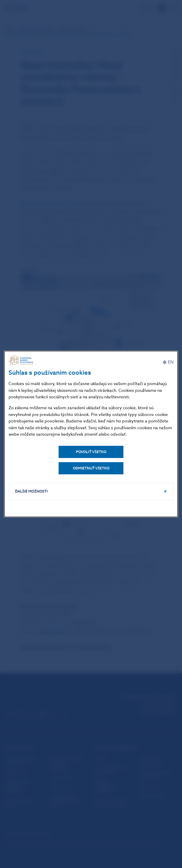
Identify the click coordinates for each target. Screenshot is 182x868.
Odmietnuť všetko (91, 468)
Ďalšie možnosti (31, 491)
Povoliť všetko (91, 452)
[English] (168, 362)
